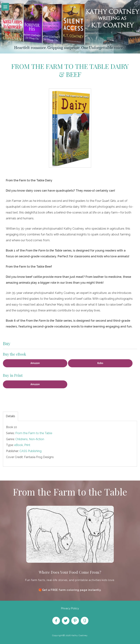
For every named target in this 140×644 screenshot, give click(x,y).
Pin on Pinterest (75, 621)
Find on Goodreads (85, 621)
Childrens (22, 439)
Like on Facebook (56, 621)
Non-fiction (37, 439)
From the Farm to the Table (34, 433)
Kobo (100, 363)
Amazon (35, 363)
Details (10, 416)
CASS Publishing (31, 451)
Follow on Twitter (66, 621)
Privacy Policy (70, 608)
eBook (19, 445)
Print (27, 445)
